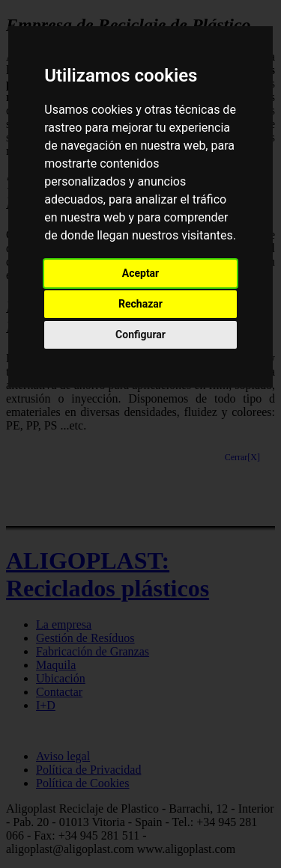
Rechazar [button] (140, 304)
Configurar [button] (140, 334)
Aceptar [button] (141, 273)
